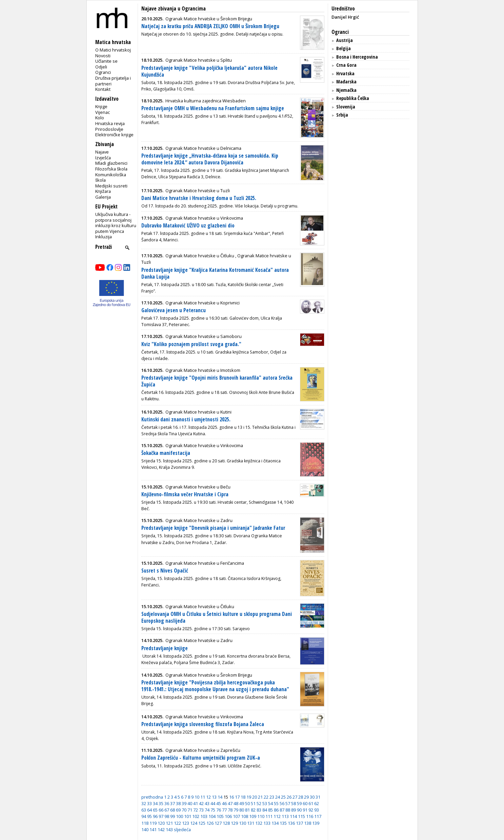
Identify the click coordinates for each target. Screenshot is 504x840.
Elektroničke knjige (114, 135)
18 (243, 797)
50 (247, 803)
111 (269, 816)
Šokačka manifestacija (166, 453)
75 (213, 810)
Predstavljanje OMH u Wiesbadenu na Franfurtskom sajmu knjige (213, 108)
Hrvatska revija (110, 123)
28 (301, 797)
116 (310, 816)
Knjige (101, 106)
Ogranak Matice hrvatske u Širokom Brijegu (209, 19)
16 (231, 797)
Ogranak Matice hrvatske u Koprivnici (203, 303)
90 (299, 810)
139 (316, 823)
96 (155, 816)
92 (311, 810)
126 (210, 823)
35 (161, 803)
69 (178, 810)
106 (228, 816)
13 (214, 797)
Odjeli (101, 67)
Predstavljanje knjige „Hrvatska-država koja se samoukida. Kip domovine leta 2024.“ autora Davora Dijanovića (210, 159)
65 (155, 810)
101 (188, 816)
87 (282, 810)
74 (207, 810)
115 (301, 816)
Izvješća (103, 158)
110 (261, 816)
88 (288, 810)
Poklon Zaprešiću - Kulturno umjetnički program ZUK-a (201, 758)
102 (196, 816)
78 (230, 810)
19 (249, 797)
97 (161, 816)
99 (173, 816)
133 (267, 823)
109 (253, 816)
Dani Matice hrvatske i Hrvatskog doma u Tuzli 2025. (199, 198)
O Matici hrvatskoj (113, 50)
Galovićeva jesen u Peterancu (174, 310)
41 (196, 803)
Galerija (103, 197)
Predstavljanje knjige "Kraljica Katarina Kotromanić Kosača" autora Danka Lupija (215, 273)
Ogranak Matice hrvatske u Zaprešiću (203, 750)
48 (236, 803)
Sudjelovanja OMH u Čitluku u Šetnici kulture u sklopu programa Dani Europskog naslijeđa (217, 617)
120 (161, 823)
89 (294, 810)
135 (283, 823)
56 (282, 803)
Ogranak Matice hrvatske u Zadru (199, 520)
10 (197, 797)
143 (169, 829)
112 (277, 816)
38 (178, 803)
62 (317, 803)
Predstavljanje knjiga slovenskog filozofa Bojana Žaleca (203, 724)
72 (196, 810)
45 (219, 803)
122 (177, 823)
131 (251, 823)
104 (212, 816)
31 (318, 797)
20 (255, 797)
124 (194, 823)
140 (145, 829)
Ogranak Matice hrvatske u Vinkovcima (204, 218)
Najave (102, 152)
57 (288, 803)
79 (236, 810)
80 (242, 810)
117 (318, 816)
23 (272, 797)
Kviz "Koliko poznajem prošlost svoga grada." (191, 344)
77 (224, 810)
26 (289, 797)
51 (253, 803)
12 (208, 797)
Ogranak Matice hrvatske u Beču (198, 487)
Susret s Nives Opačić (165, 571)
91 (305, 810)
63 (144, 810)
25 (283, 797)
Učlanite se (106, 61)
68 (173, 810)
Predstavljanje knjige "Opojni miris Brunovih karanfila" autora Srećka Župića (217, 381)
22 (266, 797)
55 (276, 803)
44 (213, 803)
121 (169, 823)
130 (243, 823)
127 (218, 823)
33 (149, 803)
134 (275, 823)
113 (285, 816)
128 (226, 823)
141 (153, 829)
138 (308, 823)
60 (305, 803)
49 (242, 803)
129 (234, 823)
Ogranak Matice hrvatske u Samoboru (204, 336)
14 (220, 797)
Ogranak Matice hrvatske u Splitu (199, 60)
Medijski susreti (111, 186)
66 (161, 810)
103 (204, 816)
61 (311, 803)
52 (259, 803)
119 (153, 823)
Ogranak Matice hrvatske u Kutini (198, 412)
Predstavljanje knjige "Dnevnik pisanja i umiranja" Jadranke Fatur (213, 528)
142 (161, 829)
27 (295, 797)
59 (299, 803)
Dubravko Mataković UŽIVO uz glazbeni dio (188, 226)
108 (245, 816)
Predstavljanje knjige (165, 648)
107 (236, 816)
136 (291, 823)
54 (270, 803)
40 (190, 803)
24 (278, 797)
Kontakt (103, 89)
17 (237, 797)
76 (219, 810)
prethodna (152, 797)
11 (203, 797)
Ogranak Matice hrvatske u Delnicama (203, 148)
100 (179, 816)
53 (265, 803)
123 (186, 823)
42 (201, 803)
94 (144, 816)
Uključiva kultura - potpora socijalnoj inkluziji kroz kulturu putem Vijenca (116, 223)
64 (149, 810)
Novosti (103, 56)
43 (207, 803)
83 (259, 810)
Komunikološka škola (111, 177)
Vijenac (103, 112)
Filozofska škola (111, 169)
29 (306, 797)
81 (247, 810)
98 (167, 816)
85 (270, 810)
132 (259, 823)
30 (312, 797)
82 (253, 810)
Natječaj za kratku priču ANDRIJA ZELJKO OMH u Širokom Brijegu (210, 26)
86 (276, 810)
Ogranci (103, 72)
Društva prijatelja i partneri (113, 81)
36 (167, 803)
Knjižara (103, 191)
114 (293, 816)
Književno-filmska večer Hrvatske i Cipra (185, 494)
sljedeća (182, 829)
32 (144, 803)
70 (184, 810)
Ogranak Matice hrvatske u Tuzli (198, 191)
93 (317, 810)
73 (201, 810)
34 (155, 803)
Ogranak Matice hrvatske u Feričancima (205, 563)
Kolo (100, 118)
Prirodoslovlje (109, 129)
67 (167, 810)
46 (224, 803)
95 (149, 816)
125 (202, 823)
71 (190, 810)
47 (230, 803)
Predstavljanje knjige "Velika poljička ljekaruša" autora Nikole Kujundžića (209, 71)
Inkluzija (104, 237)
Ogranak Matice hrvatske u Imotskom (203, 370)
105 (220, 816)
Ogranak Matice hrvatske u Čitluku (200, 256)
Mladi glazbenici (111, 163)
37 (173, 803)
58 (294, 803)
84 (265, 810)
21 (260, 797)
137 (299, 823)
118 (145, 823)
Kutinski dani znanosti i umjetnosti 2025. (186, 419)
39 (184, 803)
